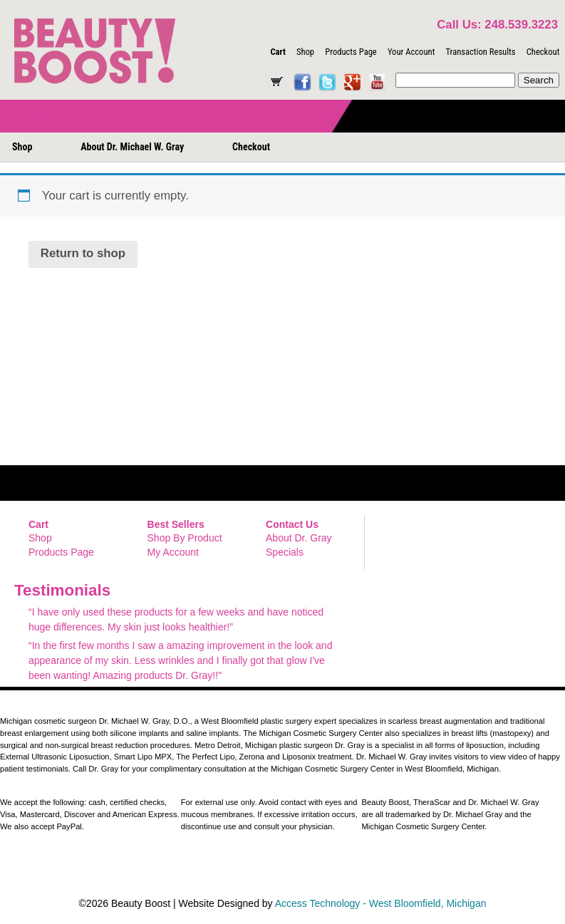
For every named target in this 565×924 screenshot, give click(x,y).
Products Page (351, 52)
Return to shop (83, 253)
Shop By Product (185, 538)
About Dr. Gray (299, 538)
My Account (173, 552)
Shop (305, 52)
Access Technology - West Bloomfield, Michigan (381, 903)
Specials (285, 552)
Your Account (411, 52)
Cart (278, 52)
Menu (33, 115)
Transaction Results (480, 52)
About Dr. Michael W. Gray (132, 147)
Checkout (543, 52)
